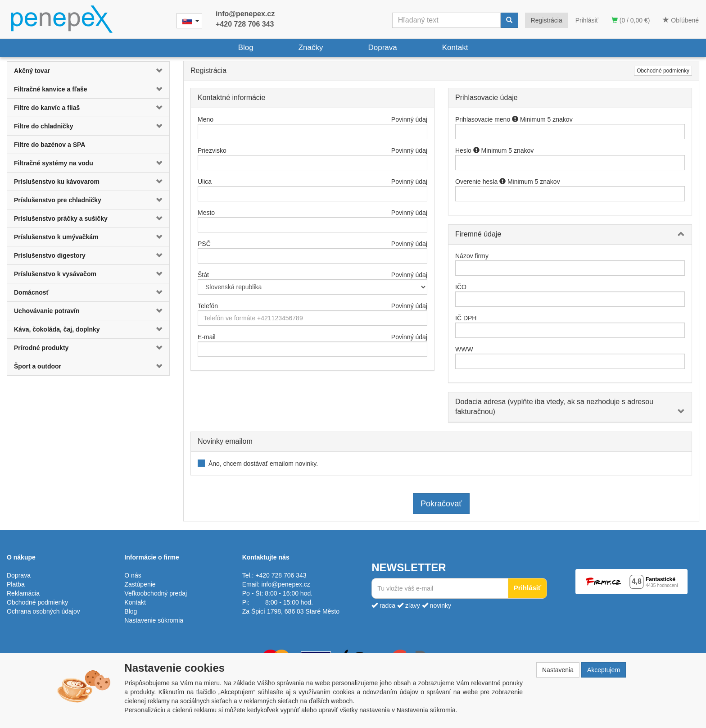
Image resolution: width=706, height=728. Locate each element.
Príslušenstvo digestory (50, 255)
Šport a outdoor (38, 366)
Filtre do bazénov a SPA (50, 145)
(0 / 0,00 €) (631, 20)
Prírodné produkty (41, 348)
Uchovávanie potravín (47, 311)
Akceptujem (604, 670)
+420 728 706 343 (245, 24)
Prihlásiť (587, 20)
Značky (311, 48)
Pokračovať (441, 504)
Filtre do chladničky (43, 126)
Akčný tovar (32, 71)
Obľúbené (681, 20)
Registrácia (547, 20)
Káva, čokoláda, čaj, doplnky (57, 329)
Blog (246, 48)
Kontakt (455, 48)
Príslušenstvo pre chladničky (58, 200)
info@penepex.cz (245, 14)
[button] (156, 71)
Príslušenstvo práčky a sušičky (61, 218)
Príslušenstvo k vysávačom (55, 274)
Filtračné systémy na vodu (54, 163)
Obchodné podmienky (663, 71)
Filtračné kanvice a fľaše (51, 89)
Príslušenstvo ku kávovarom (57, 182)
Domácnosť (32, 292)
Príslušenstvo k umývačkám (56, 237)
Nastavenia (558, 670)
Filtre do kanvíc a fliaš (47, 108)
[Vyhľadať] (509, 20)
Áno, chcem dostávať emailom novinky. (263, 464)
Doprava (382, 48)
